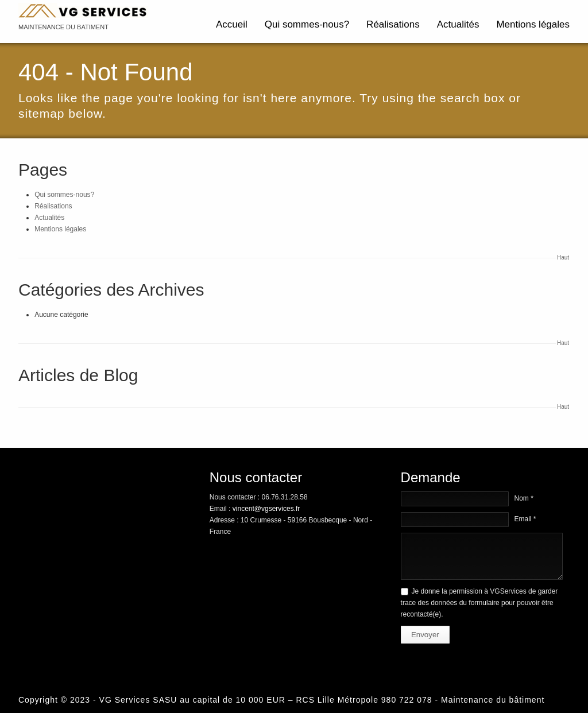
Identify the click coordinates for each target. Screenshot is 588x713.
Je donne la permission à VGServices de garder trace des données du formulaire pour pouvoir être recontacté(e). (479, 603)
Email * (525, 519)
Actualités (458, 24)
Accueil (232, 24)
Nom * (524, 498)
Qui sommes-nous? (307, 24)
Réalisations (393, 24)
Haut (563, 257)
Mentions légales (533, 24)
